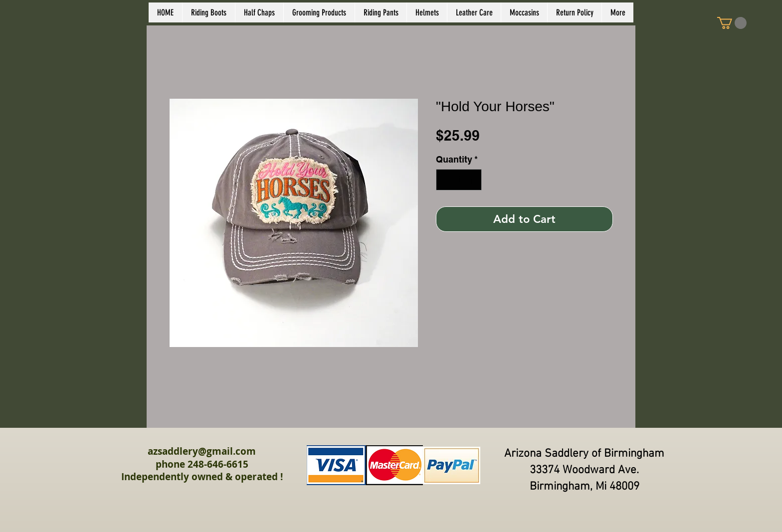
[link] (732, 23)
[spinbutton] (459, 180)
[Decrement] (445, 180)
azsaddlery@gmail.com (202, 451)
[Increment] (473, 180)
